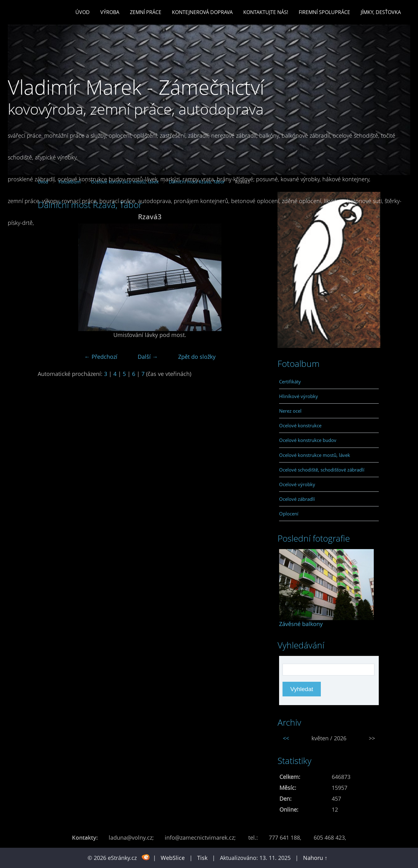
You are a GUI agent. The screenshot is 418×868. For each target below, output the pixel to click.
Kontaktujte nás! (266, 12)
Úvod (83, 12)
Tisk (202, 858)
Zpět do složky (197, 357)
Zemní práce (146, 12)
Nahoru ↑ (315, 858)
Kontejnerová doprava (202, 12)
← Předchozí (101, 357)
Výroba (110, 12)
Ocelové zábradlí (297, 499)
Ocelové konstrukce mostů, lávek (315, 455)
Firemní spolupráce (324, 12)
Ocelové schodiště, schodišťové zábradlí (322, 470)
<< (286, 738)
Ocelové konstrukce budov (308, 440)
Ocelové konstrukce (300, 425)
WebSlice (173, 858)
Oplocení (289, 514)
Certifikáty (290, 382)
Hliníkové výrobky (299, 396)
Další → (148, 357)
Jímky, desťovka (381, 12)
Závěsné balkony (301, 624)
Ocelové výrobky (297, 484)
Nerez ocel (290, 411)
